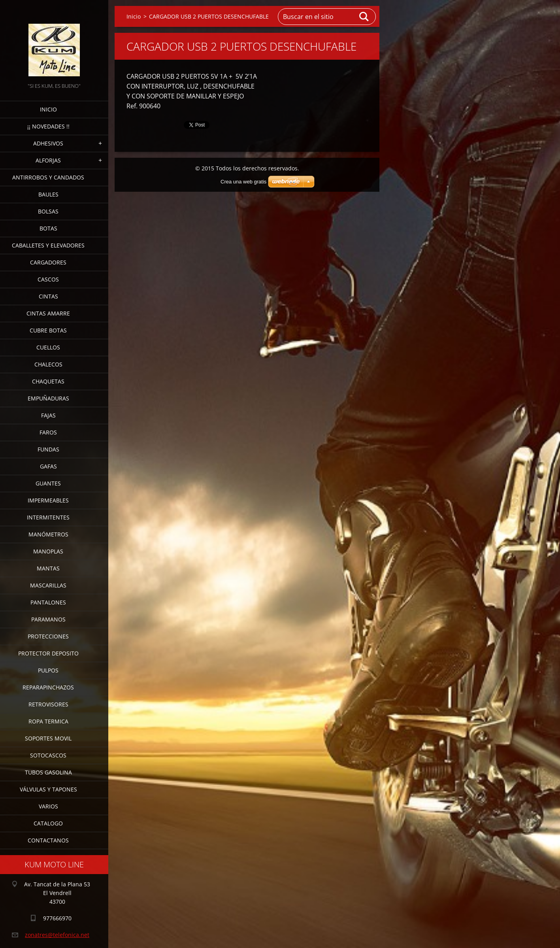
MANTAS (48, 568)
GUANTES (48, 483)
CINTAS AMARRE (48, 313)
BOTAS (48, 228)
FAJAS (48, 415)
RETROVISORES (48, 704)
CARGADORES (48, 262)
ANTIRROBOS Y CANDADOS (48, 177)
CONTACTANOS (48, 840)
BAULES (48, 194)
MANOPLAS (48, 551)
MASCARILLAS (48, 585)
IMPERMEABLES (48, 500)
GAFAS (48, 466)
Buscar (364, 17)
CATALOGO (48, 823)
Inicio (48, 109)
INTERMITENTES (48, 517)
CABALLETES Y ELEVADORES (48, 245)
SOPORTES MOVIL (48, 738)
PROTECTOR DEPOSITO (48, 653)
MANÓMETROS (48, 534)
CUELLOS (48, 347)
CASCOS (48, 279)
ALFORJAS (48, 160)
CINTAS (48, 296)
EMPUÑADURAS (48, 398)
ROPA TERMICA (48, 721)
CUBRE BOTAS (48, 330)
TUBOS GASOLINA (48, 772)
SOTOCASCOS (48, 755)
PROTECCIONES (48, 636)
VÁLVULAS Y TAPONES (48, 789)
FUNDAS (48, 449)
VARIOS (48, 806)
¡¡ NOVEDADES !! (48, 126)
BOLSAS (48, 211)
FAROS (48, 432)
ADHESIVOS (48, 143)
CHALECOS (48, 364)
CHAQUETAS (48, 381)
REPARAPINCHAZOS (48, 687)
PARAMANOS (48, 619)
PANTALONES (48, 602)
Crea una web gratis (243, 182)
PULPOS (48, 670)
